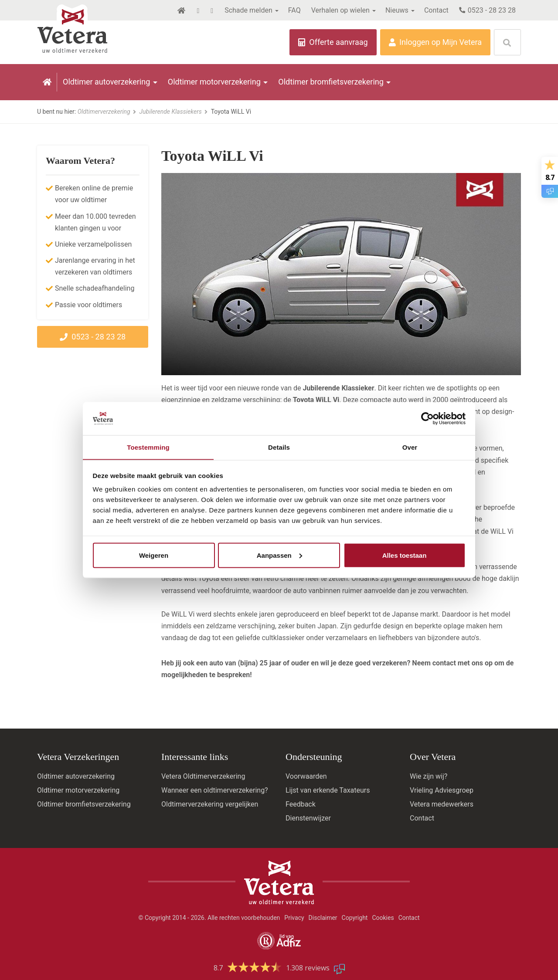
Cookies (383, 918)
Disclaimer (323, 918)
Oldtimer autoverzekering (106, 82)
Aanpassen (279, 555)
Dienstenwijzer (308, 818)
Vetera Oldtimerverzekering (203, 776)
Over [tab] (410, 447)
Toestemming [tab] (148, 447)
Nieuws (397, 10)
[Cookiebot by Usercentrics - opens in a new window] (427, 418)
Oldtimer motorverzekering (214, 82)
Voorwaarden (306, 776)
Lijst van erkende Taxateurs (328, 790)
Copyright (355, 918)
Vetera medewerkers (442, 804)
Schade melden (248, 10)
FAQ (294, 10)
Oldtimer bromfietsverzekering (331, 82)
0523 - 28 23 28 (487, 10)
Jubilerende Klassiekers (174, 112)
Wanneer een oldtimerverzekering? (215, 790)
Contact (436, 10)
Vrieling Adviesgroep (442, 790)
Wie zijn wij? (429, 776)
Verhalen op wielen (340, 10)
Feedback (301, 804)
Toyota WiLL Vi (231, 112)
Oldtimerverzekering (107, 112)
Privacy (294, 918)
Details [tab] (279, 447)
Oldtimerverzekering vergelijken (210, 804)
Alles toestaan (405, 555)
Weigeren (154, 555)
